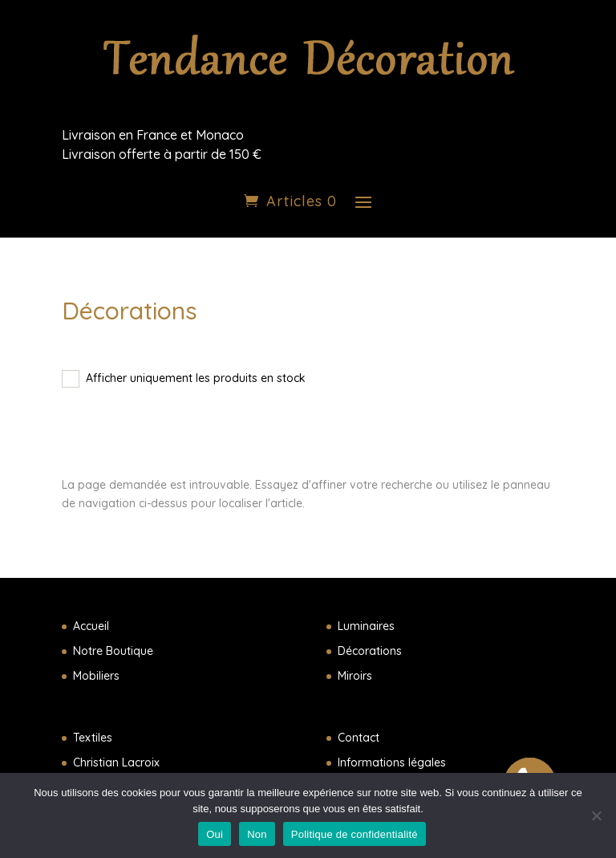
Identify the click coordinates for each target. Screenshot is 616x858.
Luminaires (366, 626)
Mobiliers (96, 676)
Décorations (370, 651)
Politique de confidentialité (355, 834)
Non (257, 834)
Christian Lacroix (116, 762)
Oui (215, 834)
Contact (359, 738)
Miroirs (355, 676)
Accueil (91, 626)
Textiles (93, 738)
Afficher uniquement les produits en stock (196, 378)
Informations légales (392, 762)
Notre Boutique (113, 651)
